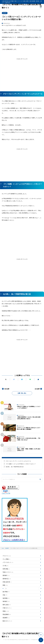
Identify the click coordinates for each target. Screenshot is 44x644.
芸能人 (6, 611)
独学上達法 (7, 605)
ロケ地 (5, 566)
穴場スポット (7, 608)
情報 (5, 585)
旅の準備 (6, 592)
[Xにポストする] (6, 379)
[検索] (40, 479)
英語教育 (5, 13)
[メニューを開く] (41, 7)
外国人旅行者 (7, 582)
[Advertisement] (22, 75)
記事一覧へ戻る (22, 393)
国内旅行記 (7, 579)
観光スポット (7, 621)
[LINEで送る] (30, 379)
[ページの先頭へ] (41, 640)
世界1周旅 (6, 569)
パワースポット (8, 562)
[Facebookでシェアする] (14, 379)
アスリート (7, 556)
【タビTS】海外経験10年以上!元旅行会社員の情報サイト (21, 6)
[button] (3, 589)
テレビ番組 (6, 559)
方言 (5, 589)
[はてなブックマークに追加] (22, 379)
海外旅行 (6, 602)
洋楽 (5, 595)
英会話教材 (7, 615)
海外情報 (6, 598)
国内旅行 (6, 575)
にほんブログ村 (6, 493)
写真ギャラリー (8, 572)
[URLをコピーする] (38, 379)
